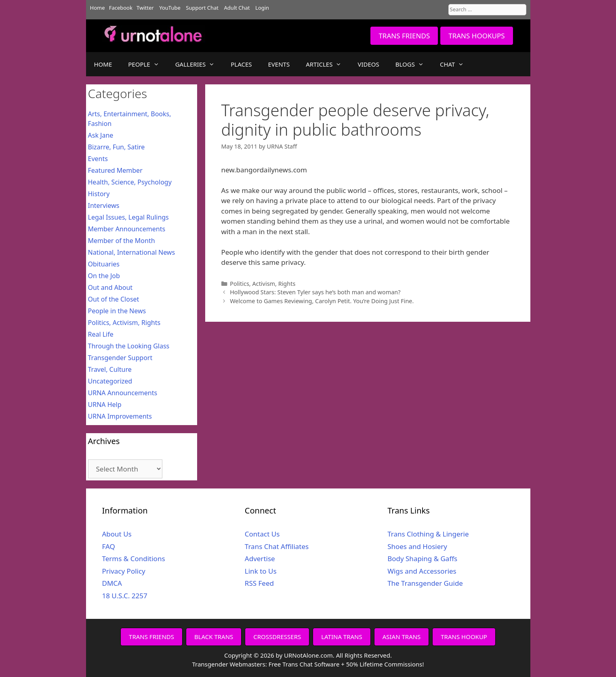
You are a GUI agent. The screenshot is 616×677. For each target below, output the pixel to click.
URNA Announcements (123, 393)
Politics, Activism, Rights (263, 284)
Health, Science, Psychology (130, 182)
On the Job (104, 276)
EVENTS (279, 64)
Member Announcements (127, 229)
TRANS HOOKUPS (476, 36)
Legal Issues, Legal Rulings (128, 217)
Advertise (260, 559)
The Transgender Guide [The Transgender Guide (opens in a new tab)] (425, 583)
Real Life (101, 334)
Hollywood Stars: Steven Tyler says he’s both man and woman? (315, 292)
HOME (103, 64)
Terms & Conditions (134, 559)
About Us (117, 534)
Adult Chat (237, 8)
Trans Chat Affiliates (277, 546)
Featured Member (115, 170)
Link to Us (261, 571)
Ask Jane (101, 135)
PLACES (241, 64)
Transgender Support (120, 358)
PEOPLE (147, 64)
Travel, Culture (110, 369)
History (99, 194)
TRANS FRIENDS (404, 36)
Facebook (121, 8)
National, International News (132, 252)
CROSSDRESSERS (277, 637)
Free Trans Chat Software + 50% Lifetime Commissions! (346, 664)
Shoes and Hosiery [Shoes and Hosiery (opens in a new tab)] (417, 546)
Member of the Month (122, 241)
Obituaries (104, 264)
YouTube (170, 8)
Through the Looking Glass (129, 346)
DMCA (112, 583)
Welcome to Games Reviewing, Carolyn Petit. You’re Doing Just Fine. (322, 301)
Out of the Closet (114, 299)
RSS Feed (259, 583)
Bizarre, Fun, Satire (117, 147)
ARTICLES (328, 64)
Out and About (110, 287)
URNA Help (105, 405)
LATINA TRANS (342, 637)
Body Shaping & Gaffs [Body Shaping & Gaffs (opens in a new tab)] (422, 559)
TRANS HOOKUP (464, 637)
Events (98, 159)
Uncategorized (110, 381)
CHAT (456, 64)
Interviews (104, 205)
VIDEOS (368, 64)
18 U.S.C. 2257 (125, 596)
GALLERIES (199, 64)
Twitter (145, 8)
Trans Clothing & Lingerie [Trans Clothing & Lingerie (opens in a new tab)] (428, 534)
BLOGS (414, 64)
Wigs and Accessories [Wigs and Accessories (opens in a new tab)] (422, 571)
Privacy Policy (124, 571)
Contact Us (262, 534)
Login (262, 8)
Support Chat (202, 8)
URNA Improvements (120, 416)
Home (98, 8)
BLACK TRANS (214, 637)
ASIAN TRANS (402, 637)
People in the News (117, 311)
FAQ (109, 546)
